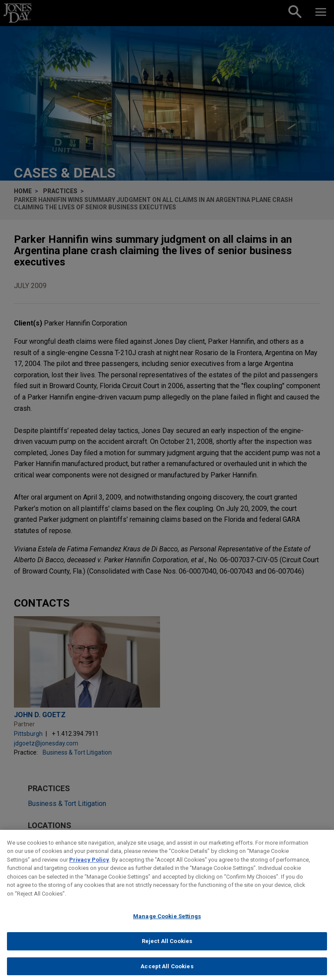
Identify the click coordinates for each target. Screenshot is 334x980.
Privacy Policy (89, 864)
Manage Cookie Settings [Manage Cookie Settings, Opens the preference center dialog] (167, 921)
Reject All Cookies (167, 946)
